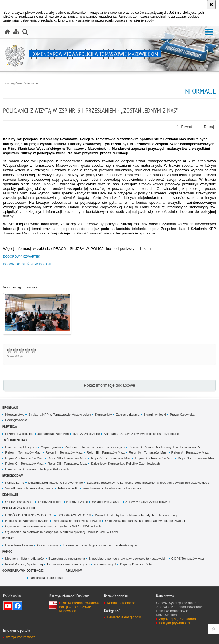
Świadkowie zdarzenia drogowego (30, 488)
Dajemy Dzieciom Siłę (136, 564)
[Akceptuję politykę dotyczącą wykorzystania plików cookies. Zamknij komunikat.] (211, 5)
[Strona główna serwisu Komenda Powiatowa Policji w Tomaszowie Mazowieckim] (7, 32)
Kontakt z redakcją (121, 603)
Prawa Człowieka (182, 415)
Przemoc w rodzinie (19, 434)
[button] (209, 32)
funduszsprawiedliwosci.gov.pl (69, 564)
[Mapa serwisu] (16, 32)
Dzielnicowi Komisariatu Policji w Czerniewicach (125, 464)
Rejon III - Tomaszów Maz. (106, 452)
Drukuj (206, 127)
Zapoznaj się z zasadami (178, 619)
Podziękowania (16, 420)
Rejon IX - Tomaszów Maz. (154, 458)
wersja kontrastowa (21, 637)
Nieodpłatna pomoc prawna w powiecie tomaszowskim (128, 559)
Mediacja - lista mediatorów (25, 559)
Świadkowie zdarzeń (107, 502)
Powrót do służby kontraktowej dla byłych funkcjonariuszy (136, 515)
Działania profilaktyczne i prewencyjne (56, 483)
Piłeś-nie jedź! (68, 488)
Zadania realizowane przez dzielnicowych (95, 447)
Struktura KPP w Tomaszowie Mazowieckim (60, 415)
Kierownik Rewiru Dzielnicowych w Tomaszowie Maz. (167, 447)
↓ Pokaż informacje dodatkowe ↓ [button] (109, 385)
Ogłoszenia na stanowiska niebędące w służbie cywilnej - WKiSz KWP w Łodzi (61, 532)
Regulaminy (74, 570)
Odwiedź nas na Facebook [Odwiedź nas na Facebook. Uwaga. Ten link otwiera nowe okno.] (18, 606)
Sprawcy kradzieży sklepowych (148, 502)
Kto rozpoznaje (77, 502)
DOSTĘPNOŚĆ (35, 570)
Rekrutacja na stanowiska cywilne (77, 521)
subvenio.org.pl (105, 564)
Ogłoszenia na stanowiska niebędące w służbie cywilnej (145, 521)
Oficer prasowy (48, 545)
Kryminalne (10, 494)
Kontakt (8, 538)
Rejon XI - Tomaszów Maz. (24, 464)
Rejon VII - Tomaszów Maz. (67, 458)
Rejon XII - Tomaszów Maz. (67, 464)
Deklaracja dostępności (46, 578)
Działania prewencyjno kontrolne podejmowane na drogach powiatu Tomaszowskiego (148, 483)
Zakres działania (128, 415)
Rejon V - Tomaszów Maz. (190, 452)
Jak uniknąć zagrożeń (53, 434)
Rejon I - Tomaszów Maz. (23, 452)
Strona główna (13, 83)
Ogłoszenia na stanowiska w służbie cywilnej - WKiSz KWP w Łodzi (53, 526)
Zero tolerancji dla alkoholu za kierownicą (112, 488)
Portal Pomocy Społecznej (24, 564)
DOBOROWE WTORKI (74, 515)
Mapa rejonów (51, 447)
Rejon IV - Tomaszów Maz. (148, 452)
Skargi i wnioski (155, 415)
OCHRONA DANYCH (14, 570)
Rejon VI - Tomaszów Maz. (24, 458)
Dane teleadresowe (19, 545)
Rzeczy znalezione (86, 434)
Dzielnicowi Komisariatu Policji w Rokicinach (37, 469)
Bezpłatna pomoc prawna (67, 559)
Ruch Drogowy (13, 475)
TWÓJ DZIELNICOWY (15, 440)
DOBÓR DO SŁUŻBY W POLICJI (27, 264)
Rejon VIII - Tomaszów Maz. (111, 458)
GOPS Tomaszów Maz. (188, 559)
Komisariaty (103, 415)
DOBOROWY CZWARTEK (22, 256)
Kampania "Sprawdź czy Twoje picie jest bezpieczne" (142, 434)
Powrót (184, 127)
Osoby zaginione (50, 502)
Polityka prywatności (174, 623)
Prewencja (10, 426)
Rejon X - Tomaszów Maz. (196, 458)
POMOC (7, 551)
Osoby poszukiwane (20, 502)
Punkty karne (15, 483)
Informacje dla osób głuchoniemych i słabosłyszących (101, 545)
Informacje (32, 83)
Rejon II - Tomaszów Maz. (64, 452)
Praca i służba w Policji (19, 508)
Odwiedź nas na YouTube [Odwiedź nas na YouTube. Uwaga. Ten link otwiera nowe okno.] (8, 606)
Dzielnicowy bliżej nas (21, 447)
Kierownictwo (15, 415)
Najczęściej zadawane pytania (27, 521)
